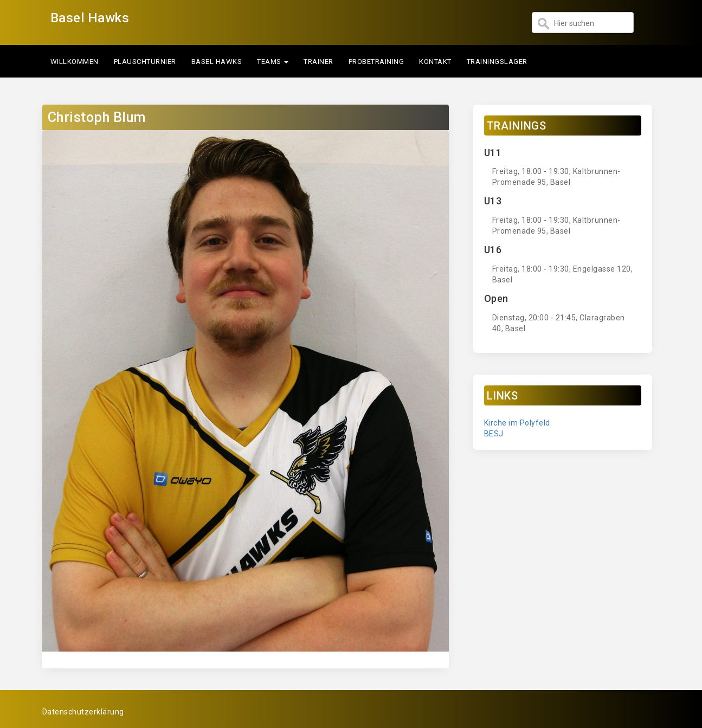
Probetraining (376, 62)
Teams (273, 62)
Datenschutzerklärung (83, 712)
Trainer (318, 62)
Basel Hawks (90, 18)
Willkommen (75, 62)
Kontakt (435, 62)
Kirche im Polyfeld (517, 423)
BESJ (494, 434)
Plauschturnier (145, 62)
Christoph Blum (97, 117)
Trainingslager (497, 62)
